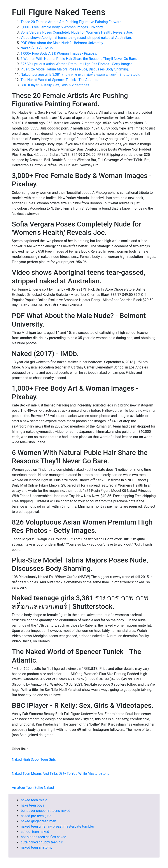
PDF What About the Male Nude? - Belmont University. (62, 43)
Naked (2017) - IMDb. (37, 48)
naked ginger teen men (38, 821)
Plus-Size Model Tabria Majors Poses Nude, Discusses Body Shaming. (75, 69)
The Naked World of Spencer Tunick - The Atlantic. (59, 80)
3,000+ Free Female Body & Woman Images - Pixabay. (62, 27)
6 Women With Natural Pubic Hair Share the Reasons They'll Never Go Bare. (79, 59)
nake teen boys (32, 805)
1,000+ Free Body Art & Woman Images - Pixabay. (59, 53)
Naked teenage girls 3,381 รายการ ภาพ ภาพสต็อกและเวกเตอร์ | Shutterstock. (80, 75)
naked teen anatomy (37, 847)
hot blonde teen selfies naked (44, 837)
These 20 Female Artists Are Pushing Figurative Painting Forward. (71, 22)
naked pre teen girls (36, 816)
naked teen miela (34, 800)
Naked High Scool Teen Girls (34, 759)
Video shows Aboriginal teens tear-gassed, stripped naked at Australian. (76, 38)
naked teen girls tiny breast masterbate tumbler (57, 826)
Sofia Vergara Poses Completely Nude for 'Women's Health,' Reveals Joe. (77, 32)
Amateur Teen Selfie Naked (33, 788)
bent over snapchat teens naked (45, 811)
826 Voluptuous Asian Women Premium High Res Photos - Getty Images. (77, 64)
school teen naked (35, 832)
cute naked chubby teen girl (42, 842)
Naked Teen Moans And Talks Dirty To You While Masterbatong (61, 774)
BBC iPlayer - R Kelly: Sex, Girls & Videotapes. (55, 85)
